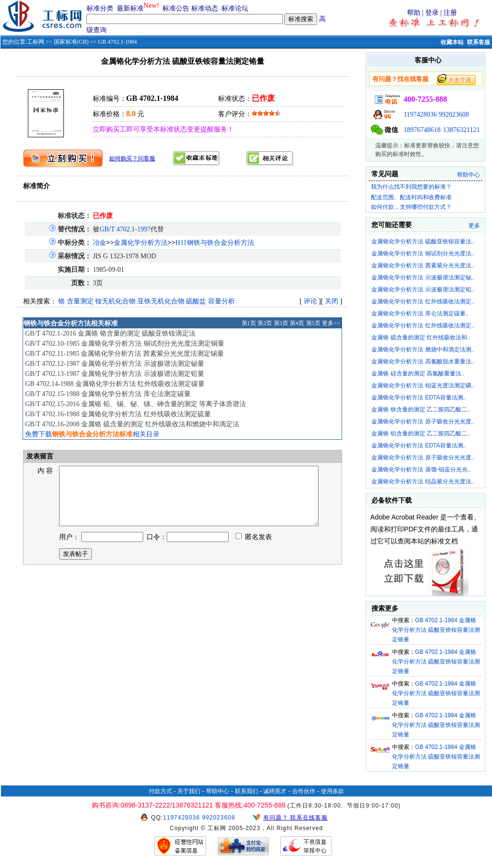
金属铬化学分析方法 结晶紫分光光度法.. (423, 482)
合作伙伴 (304, 791)
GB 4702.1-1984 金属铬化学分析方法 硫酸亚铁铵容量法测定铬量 (436, 630)
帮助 (414, 13)
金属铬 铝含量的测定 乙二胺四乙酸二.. (421, 434)
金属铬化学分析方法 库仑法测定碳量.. (420, 313)
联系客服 (479, 42)
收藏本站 (452, 42)
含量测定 (80, 301)
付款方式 (160, 791)
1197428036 (420, 115)
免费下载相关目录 (92, 434)
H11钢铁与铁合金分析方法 (215, 243)
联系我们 (246, 791)
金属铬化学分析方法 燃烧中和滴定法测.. (423, 350)
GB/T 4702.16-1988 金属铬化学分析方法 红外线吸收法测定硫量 (118, 414)
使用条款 (332, 791)
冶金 (99, 243)
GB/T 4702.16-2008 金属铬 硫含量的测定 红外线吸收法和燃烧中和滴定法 (132, 424)
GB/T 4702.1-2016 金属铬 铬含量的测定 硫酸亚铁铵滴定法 (110, 333)
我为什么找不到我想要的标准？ (411, 187)
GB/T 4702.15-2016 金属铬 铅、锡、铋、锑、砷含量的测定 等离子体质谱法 (135, 404)
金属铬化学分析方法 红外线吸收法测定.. (423, 301)
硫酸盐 (196, 301)
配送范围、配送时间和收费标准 (411, 197)
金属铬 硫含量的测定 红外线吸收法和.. (421, 338)
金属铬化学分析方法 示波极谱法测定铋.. (423, 277)
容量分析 (221, 301)
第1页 (249, 323)
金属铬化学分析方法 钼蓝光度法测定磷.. (423, 386)
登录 (432, 13)
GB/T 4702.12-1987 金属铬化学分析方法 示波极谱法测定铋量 (114, 364)
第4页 (297, 323)
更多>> (331, 323)
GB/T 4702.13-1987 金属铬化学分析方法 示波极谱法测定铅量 (114, 374)
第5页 (313, 323)
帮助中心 (468, 175)
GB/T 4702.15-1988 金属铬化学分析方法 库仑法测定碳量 (108, 394)
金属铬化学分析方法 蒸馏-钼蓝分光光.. (421, 470)
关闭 (332, 301)
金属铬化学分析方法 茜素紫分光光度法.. (423, 265)
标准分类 (100, 8)
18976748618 (422, 130)
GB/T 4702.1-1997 (125, 229)
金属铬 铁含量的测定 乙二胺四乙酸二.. (421, 410)
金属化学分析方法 (141, 243)
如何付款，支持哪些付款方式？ (411, 207)
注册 (450, 13)
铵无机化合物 (115, 301)
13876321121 (461, 130)
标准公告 (176, 8)
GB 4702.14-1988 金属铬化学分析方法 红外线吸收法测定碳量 (115, 384)
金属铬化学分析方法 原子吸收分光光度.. (423, 422)
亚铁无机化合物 (161, 301)
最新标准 (130, 8)
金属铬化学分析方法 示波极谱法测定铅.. (423, 289)
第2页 (265, 323)
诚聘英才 (275, 791)
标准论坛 (235, 8)
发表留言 (39, 456)
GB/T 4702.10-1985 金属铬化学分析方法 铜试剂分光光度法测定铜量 (124, 344)
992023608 (454, 115)
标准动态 (205, 8)
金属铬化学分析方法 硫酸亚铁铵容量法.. (423, 241)
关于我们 (189, 791)
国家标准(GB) (71, 42)
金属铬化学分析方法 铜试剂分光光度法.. (423, 253)
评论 (310, 301)
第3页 (281, 323)
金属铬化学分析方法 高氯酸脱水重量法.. (423, 362)
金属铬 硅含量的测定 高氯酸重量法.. (418, 374)
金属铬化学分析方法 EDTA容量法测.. (419, 398)
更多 (474, 226)
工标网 (36, 42)
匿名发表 (254, 549)
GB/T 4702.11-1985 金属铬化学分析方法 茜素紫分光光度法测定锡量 (124, 354)
